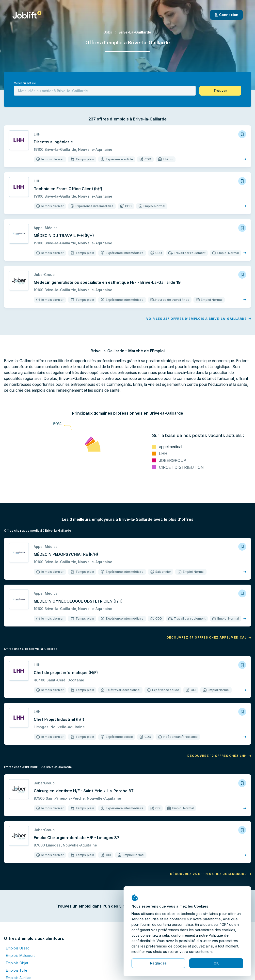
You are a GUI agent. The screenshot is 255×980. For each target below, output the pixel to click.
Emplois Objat (17, 963)
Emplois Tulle (17, 970)
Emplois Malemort (20, 955)
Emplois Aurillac (19, 978)
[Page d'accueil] (27, 15)
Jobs (108, 32)
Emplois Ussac (18, 948)
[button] (220, 91)
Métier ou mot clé (25, 83)
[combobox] (105, 91)
